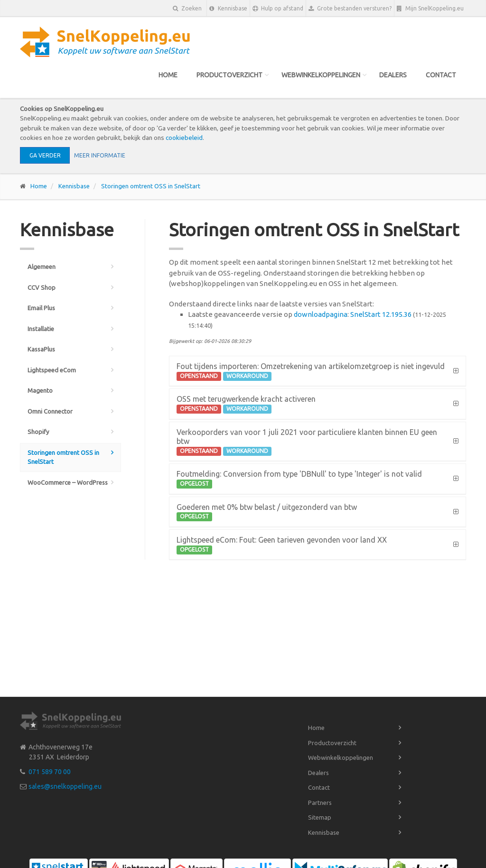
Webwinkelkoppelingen (321, 75)
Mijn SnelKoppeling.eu (430, 9)
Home (168, 75)
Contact (441, 75)
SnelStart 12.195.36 (381, 314)
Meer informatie (100, 155)
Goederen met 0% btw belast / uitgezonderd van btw (267, 512)
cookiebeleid (184, 138)
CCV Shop (42, 287)
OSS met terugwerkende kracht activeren (246, 404)
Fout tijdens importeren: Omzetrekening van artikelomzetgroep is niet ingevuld (311, 371)
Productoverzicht (229, 75)
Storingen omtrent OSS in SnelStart (151, 186)
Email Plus (41, 308)
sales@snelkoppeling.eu (65, 786)
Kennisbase (228, 9)
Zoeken (187, 8)
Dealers (393, 75)
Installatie (41, 329)
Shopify (38, 432)
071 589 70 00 (50, 772)
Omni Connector (50, 411)
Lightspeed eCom (52, 370)
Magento (40, 390)
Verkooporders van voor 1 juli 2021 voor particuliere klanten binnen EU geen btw (307, 442)
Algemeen (42, 267)
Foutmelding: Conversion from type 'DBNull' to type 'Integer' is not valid (299, 479)
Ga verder (45, 155)
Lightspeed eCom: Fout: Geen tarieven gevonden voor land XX (282, 545)
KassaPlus (41, 349)
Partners (320, 803)
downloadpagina (321, 314)
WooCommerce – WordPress (68, 482)
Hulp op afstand (278, 9)
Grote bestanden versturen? (350, 9)
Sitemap (320, 817)
